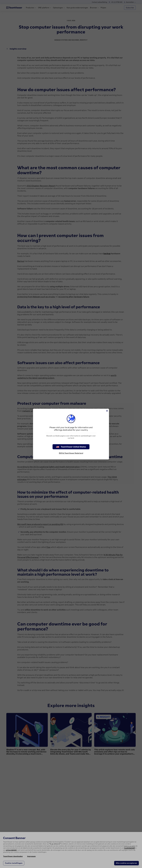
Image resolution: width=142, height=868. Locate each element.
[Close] (107, 411)
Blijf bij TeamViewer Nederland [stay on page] (71, 453)
